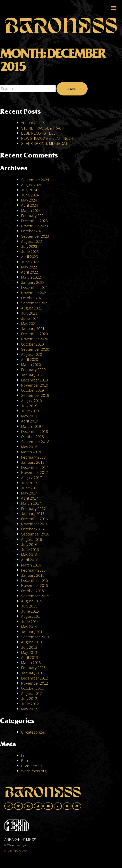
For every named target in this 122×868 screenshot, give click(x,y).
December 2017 (34, 467)
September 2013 (35, 637)
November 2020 (35, 339)
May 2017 (29, 493)
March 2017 (31, 503)
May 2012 (29, 709)
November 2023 (35, 226)
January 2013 (33, 673)
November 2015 (35, 585)
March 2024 (31, 210)
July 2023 (29, 246)
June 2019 (30, 411)
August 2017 (32, 477)
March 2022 (31, 277)
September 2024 (35, 180)
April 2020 (30, 359)
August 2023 (32, 241)
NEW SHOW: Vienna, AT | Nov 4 (47, 138)
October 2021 (32, 298)
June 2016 (30, 549)
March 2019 (31, 426)
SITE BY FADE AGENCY (16, 851)
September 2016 (35, 534)
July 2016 (29, 544)
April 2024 (30, 205)
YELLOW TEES (33, 123)
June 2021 (30, 318)
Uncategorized (34, 732)
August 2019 (32, 401)
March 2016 (31, 565)
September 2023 (35, 236)
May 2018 (29, 447)
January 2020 (33, 375)
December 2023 (34, 221)
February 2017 (33, 508)
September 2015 (35, 596)
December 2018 (34, 431)
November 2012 (35, 683)
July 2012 (29, 698)
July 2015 (29, 606)
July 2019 (29, 406)
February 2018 (33, 457)
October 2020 (32, 344)
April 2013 (30, 657)
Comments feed (35, 766)
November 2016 (35, 524)
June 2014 (30, 621)
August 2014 (32, 616)
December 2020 (34, 334)
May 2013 (29, 652)
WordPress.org (34, 771)
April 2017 (30, 498)
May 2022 (29, 267)
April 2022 (30, 272)
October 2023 (32, 231)
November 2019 (35, 385)
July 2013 (29, 647)
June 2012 (30, 704)
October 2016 (32, 529)
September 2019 (35, 395)
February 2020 (33, 370)
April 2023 (30, 257)
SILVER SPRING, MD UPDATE (45, 143)
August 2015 (32, 601)
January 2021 (33, 329)
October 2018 (32, 436)
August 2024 (32, 185)
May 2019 (29, 416)
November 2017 (35, 472)
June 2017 (30, 488)
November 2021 (35, 293)
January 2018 (33, 462)
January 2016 (33, 575)
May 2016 (29, 555)
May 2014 (29, 627)
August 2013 (32, 642)
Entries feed (31, 761)
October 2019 (32, 390)
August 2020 (32, 354)
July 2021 (29, 313)
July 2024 (29, 190)
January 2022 (33, 282)
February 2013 (33, 668)
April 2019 (30, 421)
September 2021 (35, 303)
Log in (26, 755)
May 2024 (29, 200)
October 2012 (32, 688)
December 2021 (34, 287)
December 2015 (34, 580)
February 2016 (33, 570)
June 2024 (30, 195)
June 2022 (30, 262)
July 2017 (29, 483)
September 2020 (35, 349)
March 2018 (31, 452)
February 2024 (33, 216)
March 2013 (31, 662)
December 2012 (34, 678)
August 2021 (32, 308)
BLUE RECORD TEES (39, 133)
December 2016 (34, 519)
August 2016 (32, 539)
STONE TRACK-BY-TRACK (43, 128)
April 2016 (30, 560)
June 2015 (30, 611)
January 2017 (33, 514)
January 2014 (33, 632)
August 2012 (32, 693)
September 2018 (35, 442)
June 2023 (30, 251)
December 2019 (34, 380)
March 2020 (31, 364)
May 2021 (29, 323)
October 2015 (32, 591)
